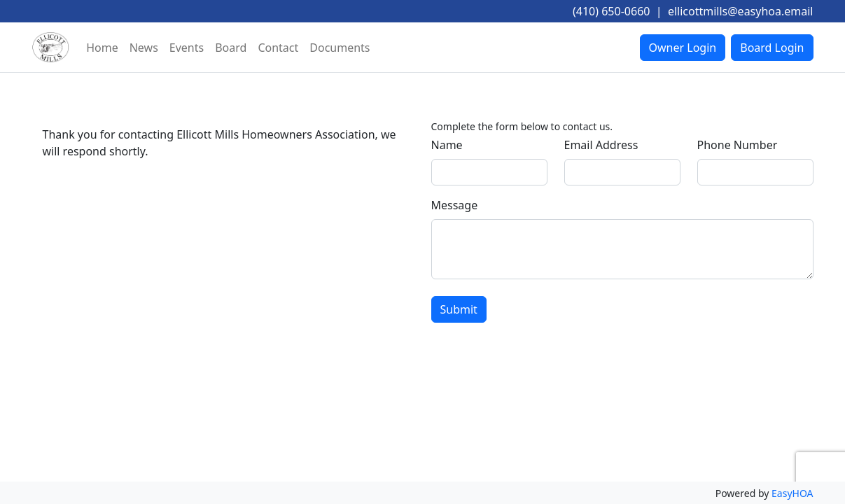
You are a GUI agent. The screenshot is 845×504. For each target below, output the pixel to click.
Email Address (601, 145)
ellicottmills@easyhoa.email (741, 11)
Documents (340, 48)
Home (102, 48)
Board (231, 48)
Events (187, 48)
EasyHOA (792, 493)
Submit (459, 309)
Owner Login (683, 48)
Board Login (772, 48)
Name (447, 145)
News (144, 48)
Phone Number (738, 145)
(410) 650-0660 (611, 11)
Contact (278, 48)
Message (455, 205)
